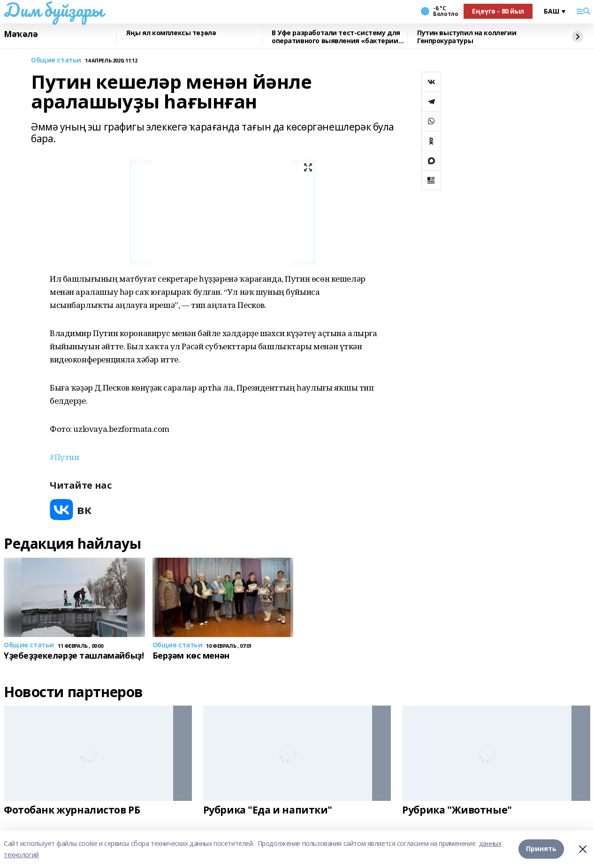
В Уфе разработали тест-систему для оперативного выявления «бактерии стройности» (336, 37)
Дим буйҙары (53, 10)
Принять (541, 849)
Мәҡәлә (21, 34)
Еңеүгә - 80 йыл (498, 11)
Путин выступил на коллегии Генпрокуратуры (467, 37)
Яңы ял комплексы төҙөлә (171, 33)
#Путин (64, 457)
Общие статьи (56, 60)
